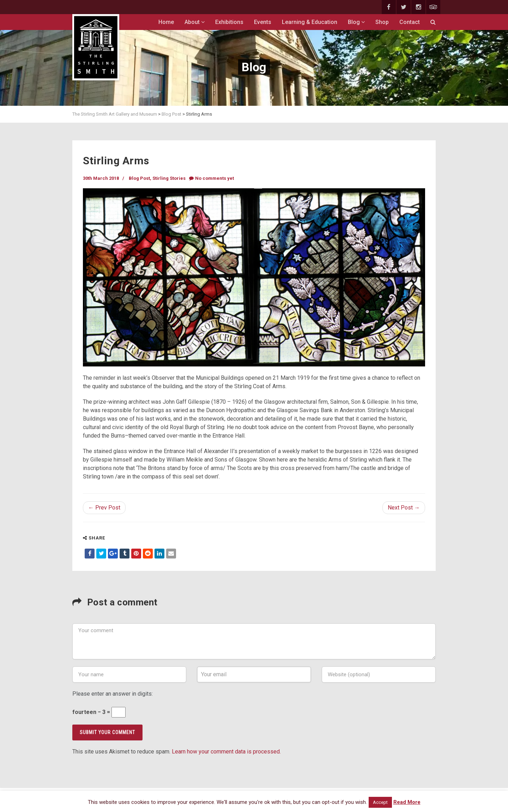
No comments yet (211, 178)
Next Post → (404, 508)
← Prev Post (104, 508)
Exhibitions (229, 22)
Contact (410, 22)
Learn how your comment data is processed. (226, 752)
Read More (407, 802)
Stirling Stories (169, 178)
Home (166, 22)
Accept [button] (380, 802)
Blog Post (139, 178)
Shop (382, 22)
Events (263, 22)
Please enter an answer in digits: (113, 694)
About (195, 22)
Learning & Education (310, 22)
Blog (356, 22)
